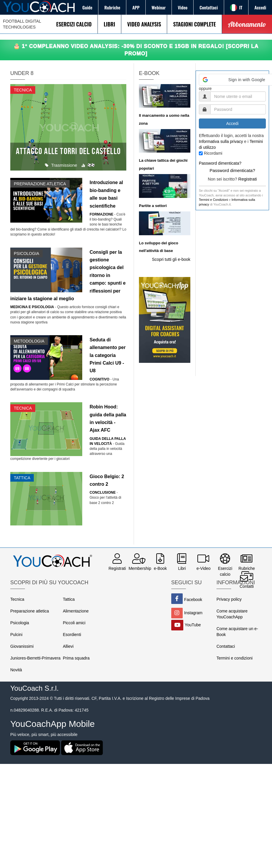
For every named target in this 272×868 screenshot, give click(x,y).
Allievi (68, 646)
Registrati (247, 179)
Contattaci (209, 7)
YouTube (193, 625)
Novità (16, 670)
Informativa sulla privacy (221, 141)
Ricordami (213, 153)
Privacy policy (229, 599)
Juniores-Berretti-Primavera (35, 658)
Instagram (193, 613)
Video (183, 7)
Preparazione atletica (30, 611)
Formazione (101, 214)
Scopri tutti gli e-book (171, 259)
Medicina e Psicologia (32, 307)
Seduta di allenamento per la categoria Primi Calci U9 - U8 (108, 355)
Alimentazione (76, 611)
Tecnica (17, 599)
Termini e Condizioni (213, 200)
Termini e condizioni (235, 658)
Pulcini (16, 635)
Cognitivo (99, 379)
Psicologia (20, 623)
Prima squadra (76, 658)
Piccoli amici (74, 623)
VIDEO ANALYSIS (144, 24)
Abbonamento (247, 24)
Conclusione (103, 493)
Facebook (193, 600)
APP (136, 7)
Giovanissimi (22, 646)
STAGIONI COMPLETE (194, 24)
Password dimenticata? (220, 163)
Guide (87, 7)
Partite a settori (153, 206)
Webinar (159, 7)
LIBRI (109, 24)
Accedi (260, 7)
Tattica (69, 599)
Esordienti (72, 635)
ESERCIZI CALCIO (74, 24)
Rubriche (112, 7)
